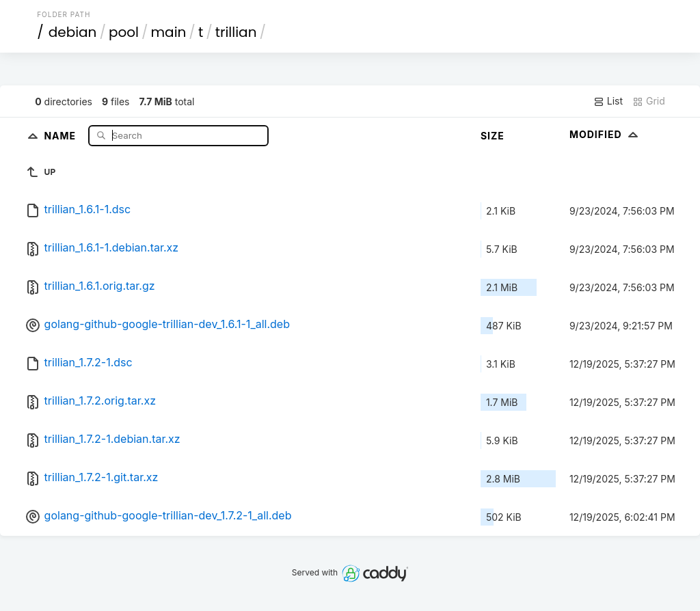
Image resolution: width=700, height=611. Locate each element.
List (608, 101)
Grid (649, 101)
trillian (236, 32)
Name (61, 135)
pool (124, 32)
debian (73, 32)
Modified (605, 134)
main (169, 32)
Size (493, 136)
